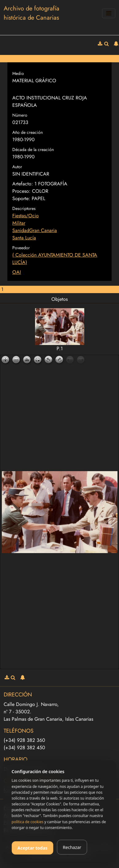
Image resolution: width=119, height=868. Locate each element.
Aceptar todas (33, 848)
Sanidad (21, 230)
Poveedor (21, 248)
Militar (19, 223)
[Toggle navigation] (109, 13)
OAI (17, 272)
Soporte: (21, 198)
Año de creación (28, 132)
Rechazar (72, 847)
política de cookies (28, 822)
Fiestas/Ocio (26, 216)
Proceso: (21, 191)
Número (20, 115)
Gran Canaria (43, 230)
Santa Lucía (24, 238)
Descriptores (24, 208)
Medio (18, 73)
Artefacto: (23, 184)
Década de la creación (33, 149)
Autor (17, 167)
